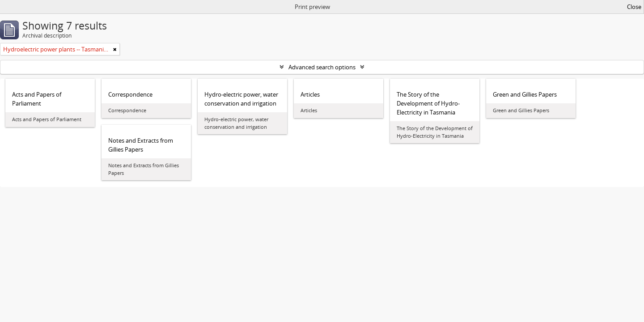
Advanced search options (322, 67)
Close (634, 7)
